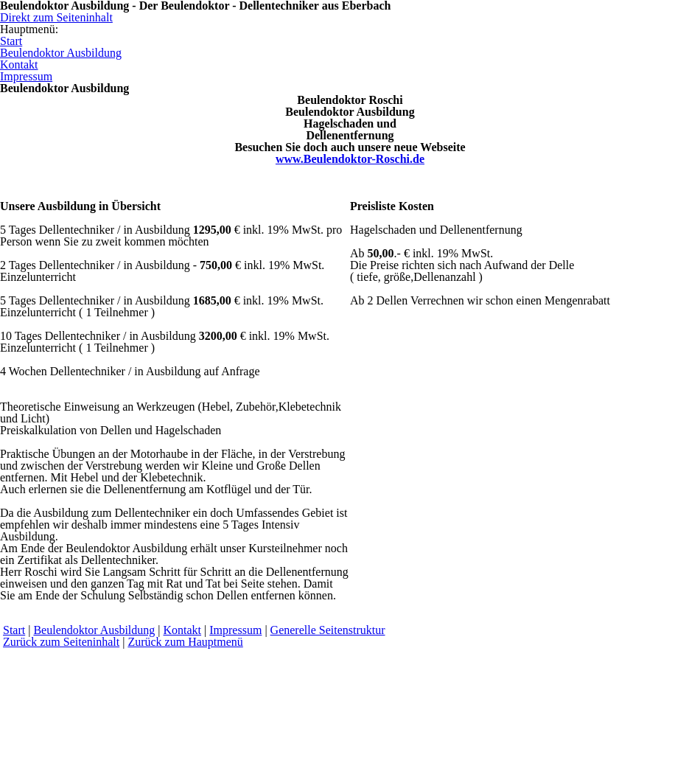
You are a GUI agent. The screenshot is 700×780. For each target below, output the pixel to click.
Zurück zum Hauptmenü (185, 642)
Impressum (235, 630)
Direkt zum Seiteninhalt (56, 17)
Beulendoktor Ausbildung (94, 630)
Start (14, 630)
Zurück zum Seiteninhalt (61, 642)
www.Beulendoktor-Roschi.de (350, 159)
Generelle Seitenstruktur (328, 630)
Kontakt (183, 630)
